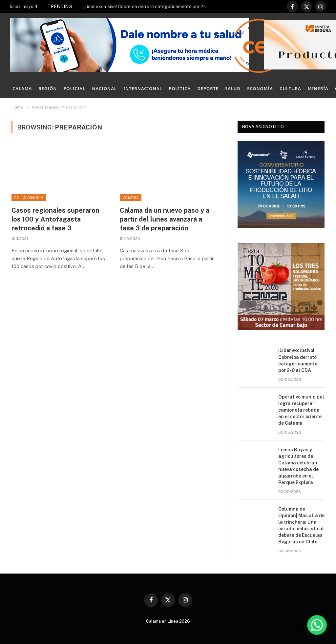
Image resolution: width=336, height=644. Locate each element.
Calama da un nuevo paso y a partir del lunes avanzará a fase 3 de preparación (165, 219)
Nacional (104, 88)
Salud (233, 88)
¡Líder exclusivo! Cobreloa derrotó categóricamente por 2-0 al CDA (149, 7)
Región (48, 88)
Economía (260, 88)
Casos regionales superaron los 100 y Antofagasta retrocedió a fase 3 (55, 219)
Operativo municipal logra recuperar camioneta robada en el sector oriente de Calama (301, 410)
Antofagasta (29, 197)
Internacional (143, 88)
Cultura (290, 88)
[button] (317, 625)
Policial (74, 88)
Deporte (208, 88)
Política (180, 88)
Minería (318, 88)
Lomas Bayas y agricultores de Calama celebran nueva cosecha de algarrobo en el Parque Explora (298, 466)
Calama (22, 88)
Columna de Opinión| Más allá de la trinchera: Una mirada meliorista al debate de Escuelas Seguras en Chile (301, 525)
